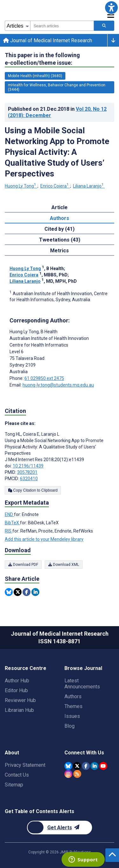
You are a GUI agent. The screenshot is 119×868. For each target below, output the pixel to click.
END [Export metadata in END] (9, 514)
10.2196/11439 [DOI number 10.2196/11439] (28, 466)
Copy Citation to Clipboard (33, 490)
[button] (111, 8)
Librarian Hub (19, 710)
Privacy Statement (25, 765)
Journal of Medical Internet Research (48, 40)
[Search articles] (104, 26)
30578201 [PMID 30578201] (27, 472)
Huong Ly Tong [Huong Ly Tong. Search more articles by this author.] (21, 186)
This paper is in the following (42, 59)
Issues (72, 716)
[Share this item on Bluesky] (9, 592)
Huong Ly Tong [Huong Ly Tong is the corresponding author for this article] (33, 332)
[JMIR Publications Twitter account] (77, 766)
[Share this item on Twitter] (18, 592)
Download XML (64, 565)
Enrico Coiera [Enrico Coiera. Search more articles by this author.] (55, 186)
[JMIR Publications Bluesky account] (68, 766)
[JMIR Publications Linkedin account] (94, 766)
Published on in (57, 112)
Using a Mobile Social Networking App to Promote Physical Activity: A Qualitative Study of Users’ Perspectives (57, 152)
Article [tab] (60, 207)
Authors (73, 696)
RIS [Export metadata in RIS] (9, 531)
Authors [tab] (60, 218)
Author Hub (17, 681)
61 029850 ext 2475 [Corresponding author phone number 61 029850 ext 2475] (44, 378)
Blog (69, 726)
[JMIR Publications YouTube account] (103, 766)
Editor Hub (16, 690)
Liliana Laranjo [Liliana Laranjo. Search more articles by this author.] (89, 186)
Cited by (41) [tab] (60, 229)
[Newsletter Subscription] (60, 828)
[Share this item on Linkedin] (35, 592)
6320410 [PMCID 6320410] (29, 479)
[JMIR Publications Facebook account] (86, 766)
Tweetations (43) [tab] (60, 240)
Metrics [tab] (60, 251)
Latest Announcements (82, 684)
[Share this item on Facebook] (26, 592)
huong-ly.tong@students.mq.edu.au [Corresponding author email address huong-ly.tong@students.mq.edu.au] (58, 385)
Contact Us (17, 775)
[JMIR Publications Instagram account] (68, 774)
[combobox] (62, 26)
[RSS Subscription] (77, 774)
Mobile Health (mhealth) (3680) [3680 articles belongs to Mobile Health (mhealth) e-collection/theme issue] (35, 76)
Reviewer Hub (20, 700)
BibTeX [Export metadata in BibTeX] (12, 523)
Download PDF (23, 565)
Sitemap (14, 785)
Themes (73, 706)
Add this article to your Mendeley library (44, 539)
